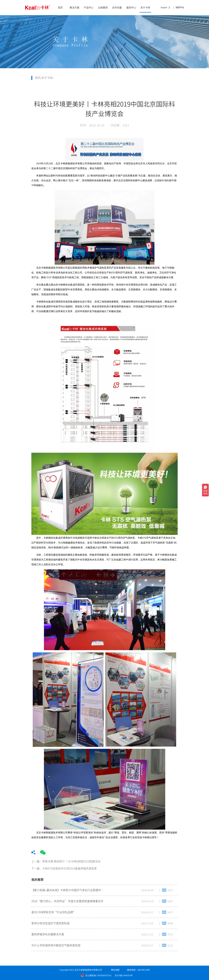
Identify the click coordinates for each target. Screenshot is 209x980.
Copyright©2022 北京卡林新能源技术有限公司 (81, 970)
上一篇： (81, 861)
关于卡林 (145, 8)
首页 (60, 8)
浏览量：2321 (120, 125)
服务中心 (131, 8)
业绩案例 (103, 8)
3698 (170, 923)
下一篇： (81, 869)
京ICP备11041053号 (124, 976)
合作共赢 (117, 8)
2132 (170, 946)
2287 (170, 901)
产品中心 (89, 8)
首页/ (38, 78)
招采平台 (180, 7)
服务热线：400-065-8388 (138, 970)
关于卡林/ (47, 78)
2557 (170, 890)
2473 (170, 912)
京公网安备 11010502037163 (96, 976)
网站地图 (115, 970)
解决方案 (75, 8)
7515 (170, 934)
